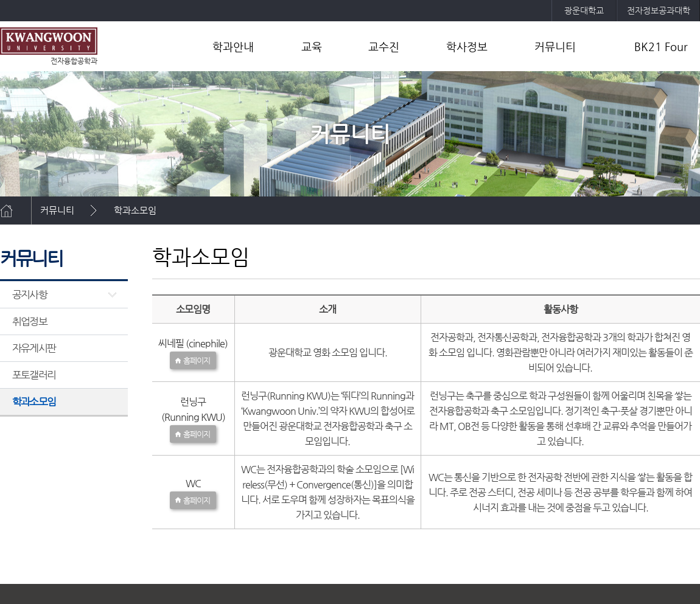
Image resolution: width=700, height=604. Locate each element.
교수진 (384, 47)
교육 (312, 47)
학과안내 (233, 47)
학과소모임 (135, 210)
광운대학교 (584, 10)
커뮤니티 (555, 47)
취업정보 (30, 321)
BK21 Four (661, 47)
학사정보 (467, 47)
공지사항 (30, 294)
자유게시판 (34, 348)
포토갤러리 (34, 375)
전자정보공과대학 (659, 10)
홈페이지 (197, 360)
